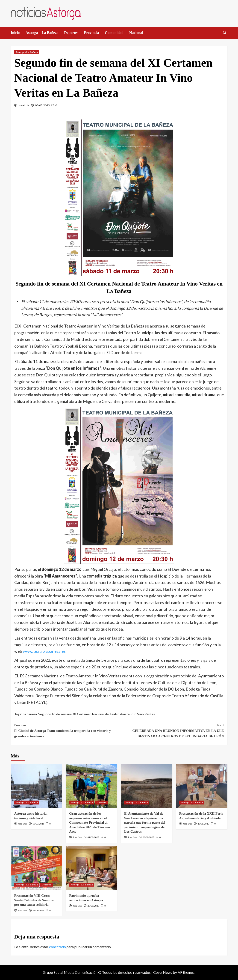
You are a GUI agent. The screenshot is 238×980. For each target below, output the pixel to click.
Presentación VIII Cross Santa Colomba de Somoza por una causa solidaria (34, 900)
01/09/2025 (93, 837)
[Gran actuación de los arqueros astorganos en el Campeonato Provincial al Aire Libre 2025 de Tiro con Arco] (91, 786)
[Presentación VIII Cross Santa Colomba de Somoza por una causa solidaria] (37, 868)
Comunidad (114, 33)
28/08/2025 (203, 824)
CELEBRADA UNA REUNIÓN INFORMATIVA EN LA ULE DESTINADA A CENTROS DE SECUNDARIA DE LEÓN (172, 730)
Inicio (15, 33)
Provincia (92, 33)
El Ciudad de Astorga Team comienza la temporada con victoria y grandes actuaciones (67, 730)
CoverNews (163, 972)
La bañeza (30, 714)
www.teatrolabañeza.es (44, 651)
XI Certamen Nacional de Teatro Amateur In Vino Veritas (114, 714)
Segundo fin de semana (55, 714)
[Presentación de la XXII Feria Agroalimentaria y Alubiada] (202, 786)
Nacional (136, 33)
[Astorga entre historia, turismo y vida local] (37, 786)
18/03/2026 (38, 824)
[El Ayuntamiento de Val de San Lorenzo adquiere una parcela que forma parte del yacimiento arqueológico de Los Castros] (147, 786)
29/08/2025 (148, 837)
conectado (57, 947)
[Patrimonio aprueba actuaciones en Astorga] (91, 868)
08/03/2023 (42, 105)
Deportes (71, 33)
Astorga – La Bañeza (42, 33)
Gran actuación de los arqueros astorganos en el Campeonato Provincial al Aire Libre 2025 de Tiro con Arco (90, 822)
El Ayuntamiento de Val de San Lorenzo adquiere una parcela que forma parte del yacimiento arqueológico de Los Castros (145, 822)
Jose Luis (24, 105)
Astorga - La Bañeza (27, 52)
